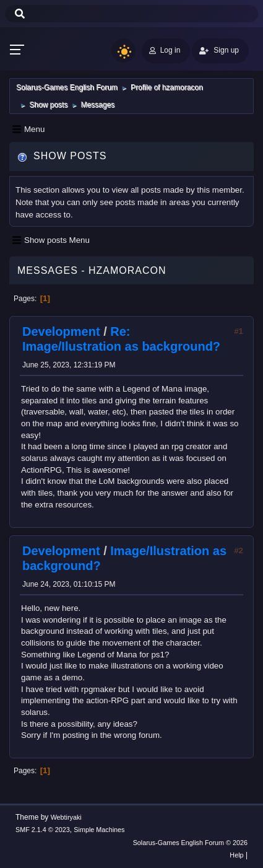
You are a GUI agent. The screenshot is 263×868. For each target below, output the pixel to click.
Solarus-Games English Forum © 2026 (190, 843)
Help (236, 855)
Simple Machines (99, 830)
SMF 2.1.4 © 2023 (43, 830)
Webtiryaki (66, 817)
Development (61, 331)
